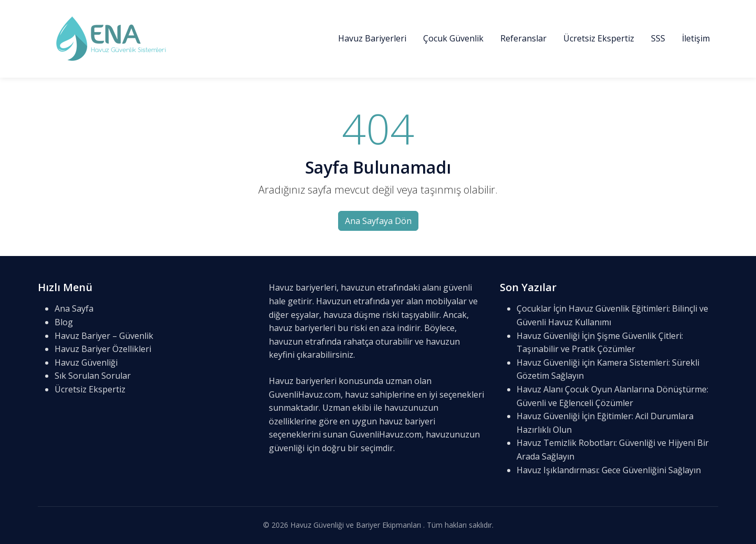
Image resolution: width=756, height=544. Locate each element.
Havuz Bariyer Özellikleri (103, 349)
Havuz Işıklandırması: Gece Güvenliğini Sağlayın (609, 470)
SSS (658, 38)
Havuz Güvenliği (86, 362)
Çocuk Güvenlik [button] (453, 38)
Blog (64, 322)
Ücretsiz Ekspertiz (599, 38)
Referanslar (523, 38)
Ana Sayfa (74, 308)
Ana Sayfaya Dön (378, 221)
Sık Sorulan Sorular (93, 376)
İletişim (696, 38)
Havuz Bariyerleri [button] (372, 38)
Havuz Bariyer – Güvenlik (104, 336)
